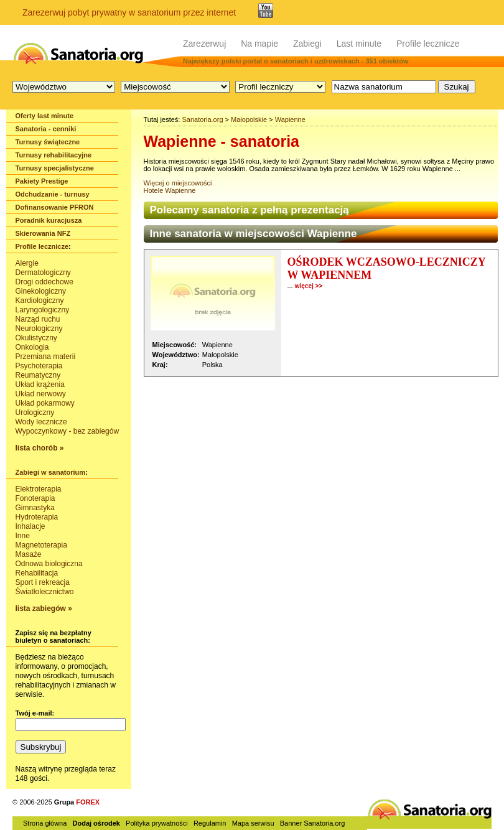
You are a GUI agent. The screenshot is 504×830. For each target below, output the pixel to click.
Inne (23, 536)
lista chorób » (40, 448)
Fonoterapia (35, 498)
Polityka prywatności (157, 823)
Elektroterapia (39, 489)
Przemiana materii (46, 357)
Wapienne (290, 119)
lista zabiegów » (44, 609)
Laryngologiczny (43, 310)
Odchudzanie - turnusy (53, 194)
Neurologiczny (39, 329)
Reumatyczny (38, 375)
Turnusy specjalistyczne (55, 168)
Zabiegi (307, 44)
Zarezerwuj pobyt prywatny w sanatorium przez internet (129, 12)
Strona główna (45, 823)
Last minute (359, 44)
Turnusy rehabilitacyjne (54, 155)
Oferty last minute (45, 116)
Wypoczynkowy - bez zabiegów (68, 431)
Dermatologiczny (43, 273)
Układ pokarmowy (45, 403)
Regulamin (210, 823)
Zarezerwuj (204, 44)
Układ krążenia (40, 385)
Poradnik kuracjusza (49, 220)
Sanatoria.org (202, 119)
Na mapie (259, 44)
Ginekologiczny (41, 291)
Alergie (27, 263)
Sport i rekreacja (43, 582)
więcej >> (309, 286)
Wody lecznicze (41, 422)
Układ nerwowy (41, 394)
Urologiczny (35, 413)
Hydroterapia (37, 517)
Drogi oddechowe (44, 282)
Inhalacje (30, 526)
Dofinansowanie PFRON (55, 207)
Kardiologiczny (40, 301)
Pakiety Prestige (42, 181)
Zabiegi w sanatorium (50, 472)
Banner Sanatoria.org (313, 823)
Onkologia (32, 347)
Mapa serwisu (253, 823)
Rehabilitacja (37, 573)
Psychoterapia (39, 366)
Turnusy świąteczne (48, 142)
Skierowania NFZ (43, 233)
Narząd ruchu (38, 319)
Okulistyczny (36, 338)
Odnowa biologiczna (49, 564)
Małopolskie (249, 119)
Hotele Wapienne (170, 190)
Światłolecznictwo (45, 592)
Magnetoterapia (41, 545)
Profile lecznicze (428, 44)
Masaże (29, 554)
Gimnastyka (35, 508)
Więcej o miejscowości (178, 183)
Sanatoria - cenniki (46, 129)
